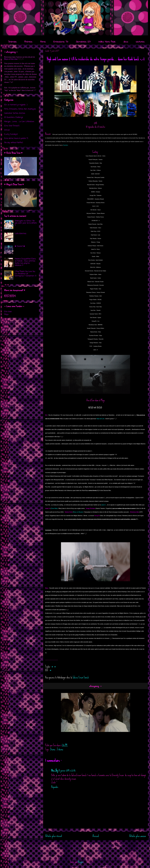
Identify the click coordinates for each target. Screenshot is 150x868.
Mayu (6, 59)
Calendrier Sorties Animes (15, 113)
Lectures (140, 42)
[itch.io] (7, 130)
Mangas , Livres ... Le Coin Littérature (19, 122)
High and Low (100, 419)
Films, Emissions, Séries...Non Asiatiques (20, 109)
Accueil (96, 836)
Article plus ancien (137, 836)
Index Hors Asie (107, 42)
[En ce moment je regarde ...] (16, 105)
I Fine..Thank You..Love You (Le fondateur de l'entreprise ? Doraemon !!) (26, 274)
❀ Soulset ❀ (20, 246)
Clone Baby (54, 508)
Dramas (12, 42)
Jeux (126, 42)
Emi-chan (14, 59)
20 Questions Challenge (14, 117)
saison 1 (104, 505)
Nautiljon (66, 145)
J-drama (60, 749)
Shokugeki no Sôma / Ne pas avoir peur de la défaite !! (26, 223)
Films (43, 42)
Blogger (81, 862)
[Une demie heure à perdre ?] (16, 138)
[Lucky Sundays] (11, 134)
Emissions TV (61, 42)
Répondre (55, 787)
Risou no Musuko (78, 512)
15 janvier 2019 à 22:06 (67, 770)
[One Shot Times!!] (12, 126)
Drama (53, 749)
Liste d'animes (21, 234)
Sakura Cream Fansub (81, 677)
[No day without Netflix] (14, 143)
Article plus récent (54, 836)
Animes (28, 42)
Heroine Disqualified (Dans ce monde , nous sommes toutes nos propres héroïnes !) (25, 262)
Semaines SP (83, 42)
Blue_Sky (55, 770)
